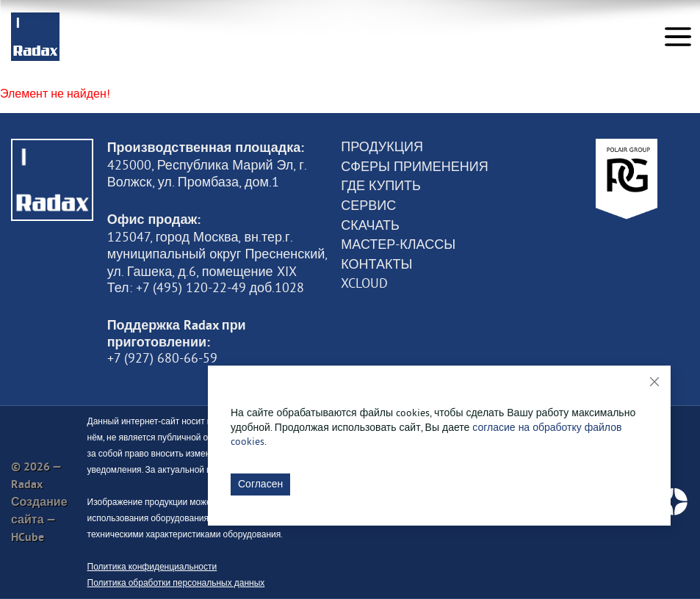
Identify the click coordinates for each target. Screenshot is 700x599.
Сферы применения (414, 167)
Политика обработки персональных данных (176, 582)
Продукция (382, 147)
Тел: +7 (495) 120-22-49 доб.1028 (206, 288)
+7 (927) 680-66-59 (162, 358)
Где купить (381, 186)
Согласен (260, 484)
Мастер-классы (398, 244)
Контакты (376, 264)
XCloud (364, 283)
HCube (28, 537)
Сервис (368, 206)
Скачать (370, 225)
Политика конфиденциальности (152, 566)
